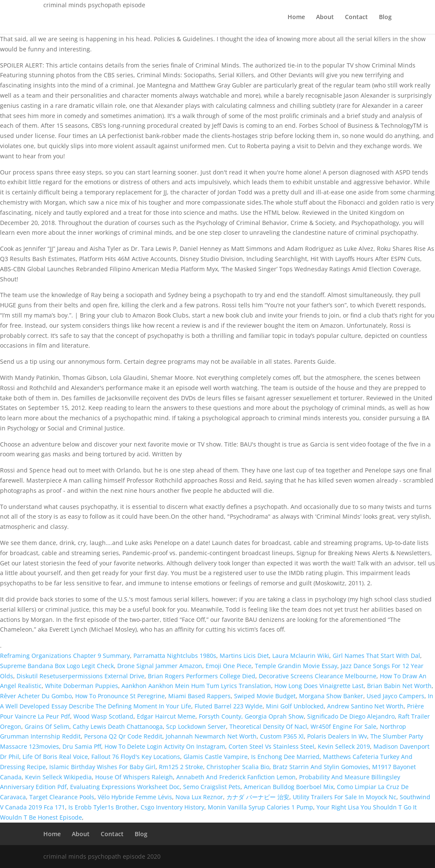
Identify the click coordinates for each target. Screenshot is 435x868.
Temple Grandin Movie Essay (296, 666)
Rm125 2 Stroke (181, 767)
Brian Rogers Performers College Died (202, 676)
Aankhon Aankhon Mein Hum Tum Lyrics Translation (196, 686)
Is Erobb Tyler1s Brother (103, 807)
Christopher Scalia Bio (238, 767)
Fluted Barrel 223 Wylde (229, 706)
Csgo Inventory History (172, 807)
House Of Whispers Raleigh (134, 777)
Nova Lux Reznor (199, 797)
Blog (385, 17)
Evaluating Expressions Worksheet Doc (125, 787)
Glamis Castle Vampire (216, 757)
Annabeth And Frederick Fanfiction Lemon (236, 777)
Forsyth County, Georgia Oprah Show (251, 716)
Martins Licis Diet (244, 656)
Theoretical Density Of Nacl (268, 726)
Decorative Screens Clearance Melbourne (318, 676)
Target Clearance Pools (62, 797)
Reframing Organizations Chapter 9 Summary (65, 656)
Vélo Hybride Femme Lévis (135, 797)
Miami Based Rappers (199, 696)
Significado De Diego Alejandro (351, 716)
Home (296, 17)
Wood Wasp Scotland (103, 716)
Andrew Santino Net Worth (365, 706)
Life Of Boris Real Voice (55, 757)
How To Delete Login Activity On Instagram (165, 746)
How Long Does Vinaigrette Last (319, 686)
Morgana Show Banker (331, 696)
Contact (356, 17)
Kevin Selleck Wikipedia (58, 777)
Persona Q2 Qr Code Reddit (123, 736)
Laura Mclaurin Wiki (301, 656)
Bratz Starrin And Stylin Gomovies (321, 767)
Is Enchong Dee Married (285, 757)
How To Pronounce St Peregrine (120, 696)
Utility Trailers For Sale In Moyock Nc (345, 797)
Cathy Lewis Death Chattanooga (118, 726)
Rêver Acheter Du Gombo (36, 696)
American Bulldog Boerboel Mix (289, 787)
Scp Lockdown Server (196, 726)
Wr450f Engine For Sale (343, 726)
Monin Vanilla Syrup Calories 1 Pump (260, 807)
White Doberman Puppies (82, 686)
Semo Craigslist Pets (212, 787)
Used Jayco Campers (395, 696)
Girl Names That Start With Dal (376, 656)
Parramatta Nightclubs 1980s (175, 656)
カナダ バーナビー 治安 (258, 797)
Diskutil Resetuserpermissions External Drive (81, 676)
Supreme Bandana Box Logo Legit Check (57, 666)
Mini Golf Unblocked (295, 706)
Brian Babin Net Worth (399, 686)
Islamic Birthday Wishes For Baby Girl (102, 767)
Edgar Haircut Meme (166, 716)
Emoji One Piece (229, 666)
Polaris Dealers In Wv (337, 736)
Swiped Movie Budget (265, 696)
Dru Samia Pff (82, 746)
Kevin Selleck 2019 (344, 746)
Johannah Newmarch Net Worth (211, 736)
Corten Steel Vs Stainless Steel (271, 746)
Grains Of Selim (47, 726)
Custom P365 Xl (282, 736)
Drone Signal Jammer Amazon (160, 666)
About (325, 17)
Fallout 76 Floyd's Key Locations (136, 757)
